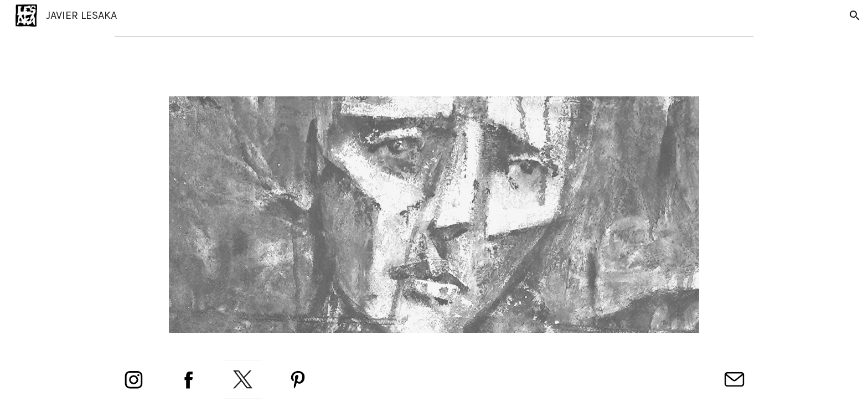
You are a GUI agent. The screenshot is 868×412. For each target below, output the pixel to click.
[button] (855, 16)
